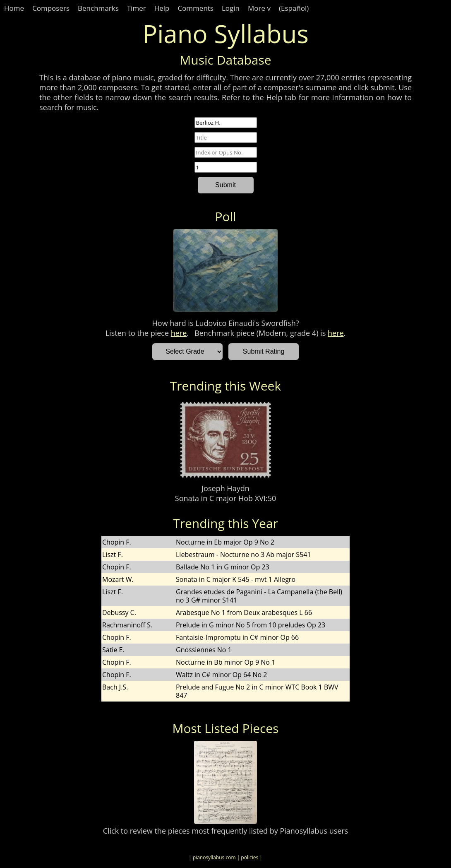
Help (162, 8)
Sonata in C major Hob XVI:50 (225, 498)
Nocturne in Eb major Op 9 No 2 (225, 542)
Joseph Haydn (225, 488)
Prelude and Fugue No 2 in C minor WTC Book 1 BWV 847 (257, 691)
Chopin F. (117, 542)
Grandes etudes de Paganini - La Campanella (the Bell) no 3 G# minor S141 (259, 596)
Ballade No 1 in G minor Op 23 (223, 567)
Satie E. (113, 650)
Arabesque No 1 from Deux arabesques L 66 (244, 612)
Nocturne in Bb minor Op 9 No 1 (225, 662)
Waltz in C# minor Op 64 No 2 (221, 675)
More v (259, 8)
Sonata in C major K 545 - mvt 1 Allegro (236, 579)
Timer (137, 8)
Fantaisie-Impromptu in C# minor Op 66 (237, 637)
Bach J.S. (115, 687)
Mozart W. (118, 579)
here (179, 333)
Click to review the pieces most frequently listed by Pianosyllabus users (226, 831)
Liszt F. (113, 555)
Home (14, 8)
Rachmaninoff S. (127, 625)
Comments (196, 8)
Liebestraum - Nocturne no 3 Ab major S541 (243, 555)
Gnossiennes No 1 (204, 650)
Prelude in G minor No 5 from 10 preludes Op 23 (251, 625)
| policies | (250, 857)
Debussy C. (119, 612)
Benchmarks (98, 8)
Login (231, 8)
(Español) (294, 8)
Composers (51, 8)
